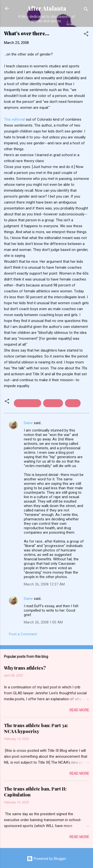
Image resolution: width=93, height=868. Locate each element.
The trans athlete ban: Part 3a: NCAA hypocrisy (36, 728)
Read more (79, 710)
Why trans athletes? (25, 668)
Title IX (73, 403)
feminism (53, 403)
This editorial (15, 119)
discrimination (28, 403)
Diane (28, 423)
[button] (86, 35)
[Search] (86, 10)
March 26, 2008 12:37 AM (44, 584)
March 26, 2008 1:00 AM (43, 622)
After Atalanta (47, 8)
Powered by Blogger (46, 859)
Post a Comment (23, 634)
